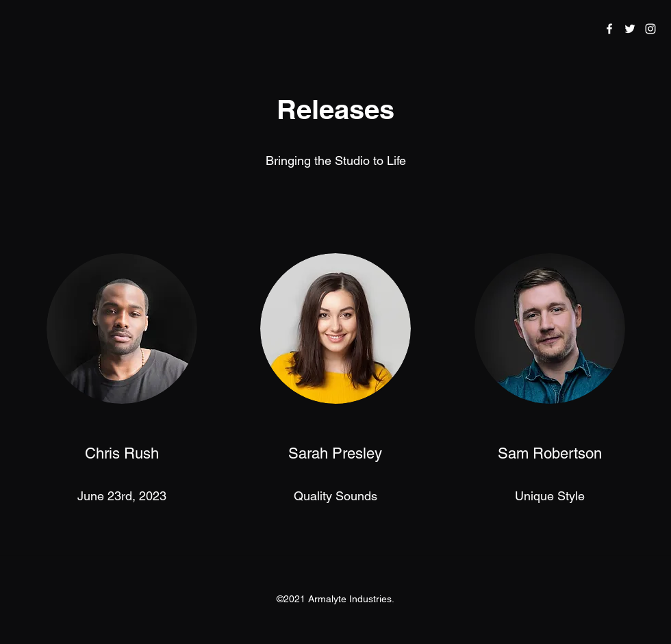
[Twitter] (630, 29)
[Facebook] (609, 29)
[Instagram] (650, 29)
